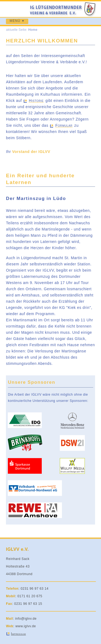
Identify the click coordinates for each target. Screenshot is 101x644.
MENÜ (15, 21)
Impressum (18, 634)
